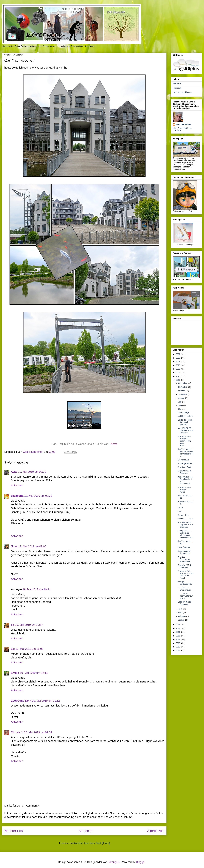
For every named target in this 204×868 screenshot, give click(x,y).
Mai (180, 409)
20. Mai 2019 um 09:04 (38, 732)
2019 (178, 380)
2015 (178, 636)
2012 (178, 647)
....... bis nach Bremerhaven (184, 589)
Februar (182, 616)
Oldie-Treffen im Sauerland (185, 603)
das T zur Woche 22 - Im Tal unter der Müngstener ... (186, 453)
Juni (180, 406)
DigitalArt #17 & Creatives (184, 472)
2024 (178, 362)
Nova (114, 444)
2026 (178, 354)
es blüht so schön (185, 416)
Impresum (177, 88)
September (183, 394)
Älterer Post (156, 831)
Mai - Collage (183, 412)
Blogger (141, 862)
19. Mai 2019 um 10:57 (29, 625)
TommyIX (114, 862)
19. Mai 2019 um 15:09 (29, 649)
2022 (178, 369)
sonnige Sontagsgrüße (185, 583)
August (181, 398)
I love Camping (184, 547)
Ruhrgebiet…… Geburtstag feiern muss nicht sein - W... (185, 534)
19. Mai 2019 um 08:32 (38, 496)
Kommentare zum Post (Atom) (92, 843)
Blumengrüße (183, 460)
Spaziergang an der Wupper (184, 552)
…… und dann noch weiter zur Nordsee (185, 596)
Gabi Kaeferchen (183, 124)
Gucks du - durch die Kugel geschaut (185, 422)
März (181, 613)
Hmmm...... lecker (185, 519)
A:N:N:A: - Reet (184, 467)
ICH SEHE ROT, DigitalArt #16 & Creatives (185, 525)
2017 (178, 628)
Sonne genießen (185, 463)
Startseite (85, 831)
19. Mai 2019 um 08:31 (32, 472)
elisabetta (17, 496)
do (13, 625)
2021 (178, 373)
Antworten (17, 485)
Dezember (183, 383)
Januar (181, 620)
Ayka (14, 472)
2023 (178, 365)
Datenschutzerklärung (182, 92)
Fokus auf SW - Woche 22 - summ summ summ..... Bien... (184, 441)
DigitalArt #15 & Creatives (184, 566)
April (180, 609)
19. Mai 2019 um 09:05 (32, 546)
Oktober (182, 391)
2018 (178, 625)
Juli (180, 402)
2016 (178, 632)
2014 (178, 639)
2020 (178, 376)
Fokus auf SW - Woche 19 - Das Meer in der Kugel (186, 575)
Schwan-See (183, 515)
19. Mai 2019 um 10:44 (37, 589)
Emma (15, 673)
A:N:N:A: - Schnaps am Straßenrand (184, 559)
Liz (13, 649)
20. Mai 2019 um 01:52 (46, 701)
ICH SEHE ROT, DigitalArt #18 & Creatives (185, 430)
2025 (178, 358)
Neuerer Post (14, 831)
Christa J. (17, 732)
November (183, 387)
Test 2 (180, 508)
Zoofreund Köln (21, 701)
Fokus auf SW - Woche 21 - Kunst (184, 490)
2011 (178, 651)
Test (180, 511)
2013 (178, 643)
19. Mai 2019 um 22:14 (34, 673)
